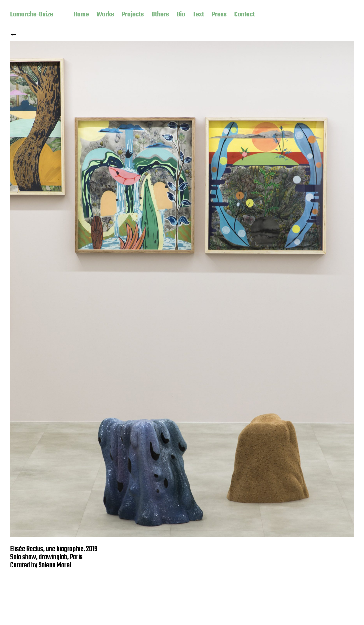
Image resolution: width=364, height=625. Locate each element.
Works (105, 15)
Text (198, 15)
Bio (181, 15)
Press (219, 15)
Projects (133, 15)
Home (81, 15)
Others (160, 15)
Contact (245, 15)
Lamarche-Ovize (32, 15)
